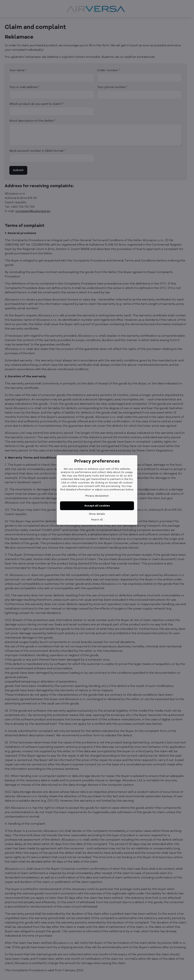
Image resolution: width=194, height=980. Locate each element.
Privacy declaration (97, 496)
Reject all (97, 520)
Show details (97, 514)
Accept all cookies (97, 506)
